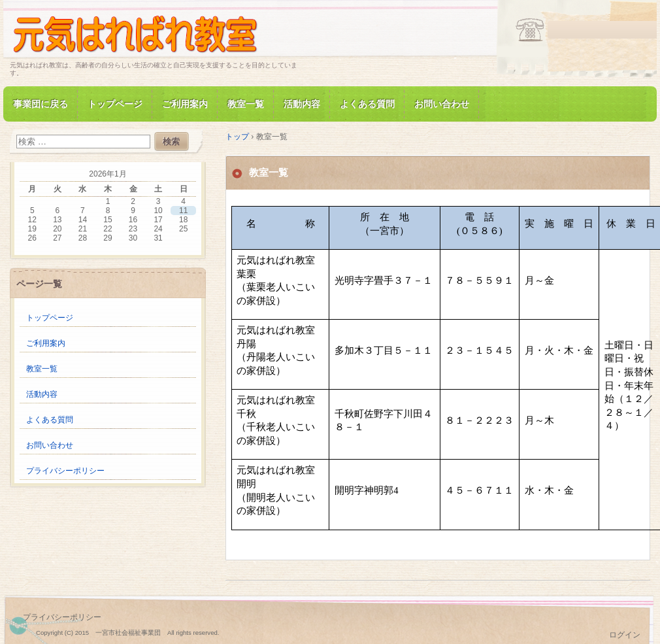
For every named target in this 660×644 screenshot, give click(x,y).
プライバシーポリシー (65, 471)
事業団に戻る (41, 104)
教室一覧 (246, 104)
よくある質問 (367, 104)
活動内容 (302, 104)
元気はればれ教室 (160, 35)
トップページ (115, 104)
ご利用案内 (185, 104)
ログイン (625, 635)
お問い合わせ (442, 104)
